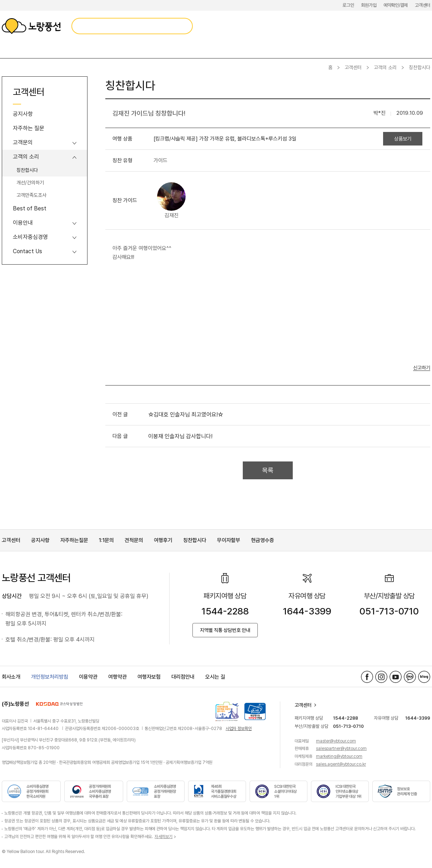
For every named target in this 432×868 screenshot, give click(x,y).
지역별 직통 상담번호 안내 (225, 630)
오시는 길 (215, 677)
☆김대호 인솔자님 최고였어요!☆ (186, 415)
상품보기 (403, 139)
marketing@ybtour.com (339, 756)
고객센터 (423, 5)
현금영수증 (263, 540)
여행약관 (117, 677)
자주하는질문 (74, 540)
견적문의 (134, 540)
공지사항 (23, 114)
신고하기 (422, 368)
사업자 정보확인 (239, 729)
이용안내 (23, 223)
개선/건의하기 (30, 183)
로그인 (348, 5)
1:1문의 (106, 540)
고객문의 (23, 142)
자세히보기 (164, 837)
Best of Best (30, 208)
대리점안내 (183, 677)
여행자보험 (149, 677)
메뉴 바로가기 (0, 0)
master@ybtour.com (336, 741)
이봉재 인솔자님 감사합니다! (180, 436)
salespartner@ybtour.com (341, 749)
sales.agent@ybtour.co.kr (341, 764)
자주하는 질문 (29, 128)
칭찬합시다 (27, 170)
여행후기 (163, 540)
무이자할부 (229, 540)
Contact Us (27, 251)
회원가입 (369, 5)
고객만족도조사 (31, 195)
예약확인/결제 (396, 5)
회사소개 (11, 677)
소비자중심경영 (30, 237)
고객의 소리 (385, 67)
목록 (268, 470)
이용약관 (88, 677)
